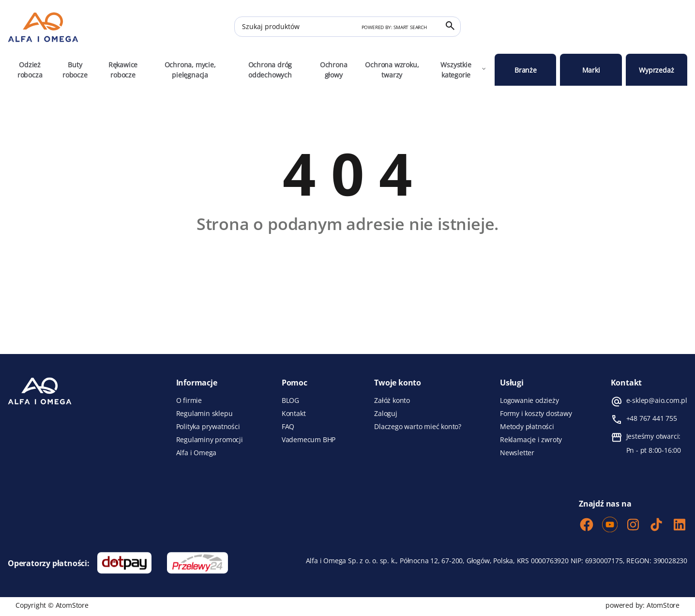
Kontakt (294, 414)
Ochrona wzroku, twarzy (392, 70)
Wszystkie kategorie (464, 70)
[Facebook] (587, 525)
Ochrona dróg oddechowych (270, 70)
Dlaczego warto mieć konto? (418, 427)
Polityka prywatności (208, 427)
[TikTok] (656, 525)
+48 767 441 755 (652, 418)
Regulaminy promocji (210, 440)
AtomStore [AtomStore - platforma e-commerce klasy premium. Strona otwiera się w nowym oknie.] (663, 605)
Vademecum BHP (309, 440)
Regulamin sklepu (204, 414)
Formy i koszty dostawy (536, 414)
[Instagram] (633, 525)
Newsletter (517, 453)
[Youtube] (610, 525)
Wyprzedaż (656, 70)
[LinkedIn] (680, 525)
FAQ (288, 427)
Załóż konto (392, 400)
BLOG (290, 400)
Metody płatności (527, 427)
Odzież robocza (30, 70)
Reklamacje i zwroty (531, 440)
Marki (591, 70)
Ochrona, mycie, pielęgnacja (190, 70)
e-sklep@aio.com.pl (657, 400)
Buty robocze (75, 70)
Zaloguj (386, 414)
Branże (526, 70)
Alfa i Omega (196, 453)
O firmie (189, 400)
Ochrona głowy (334, 70)
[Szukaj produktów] (347, 27)
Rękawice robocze (123, 70)
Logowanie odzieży (529, 400)
